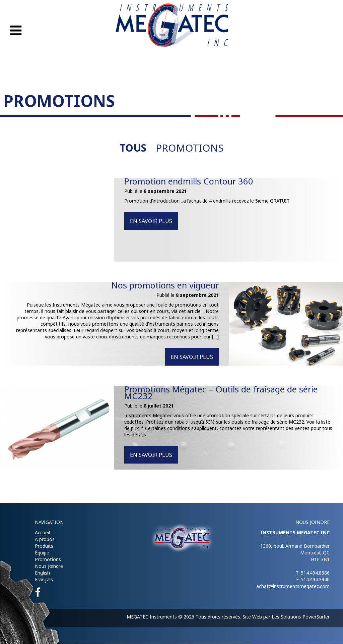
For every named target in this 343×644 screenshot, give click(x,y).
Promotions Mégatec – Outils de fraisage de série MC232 (224, 393)
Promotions (190, 148)
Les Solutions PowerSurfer (301, 617)
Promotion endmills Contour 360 (191, 181)
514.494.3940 (315, 580)
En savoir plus (151, 221)
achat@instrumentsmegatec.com (293, 586)
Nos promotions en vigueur (163, 285)
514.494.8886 (315, 573)
